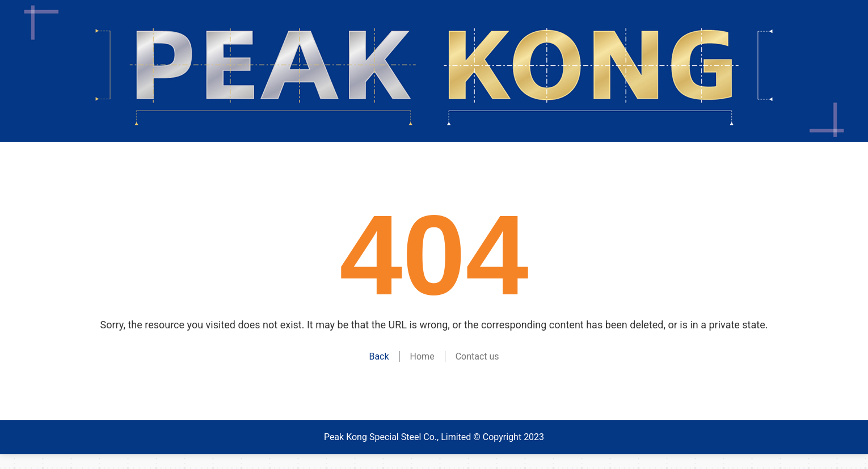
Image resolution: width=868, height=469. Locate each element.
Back (379, 356)
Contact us (477, 356)
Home (422, 356)
